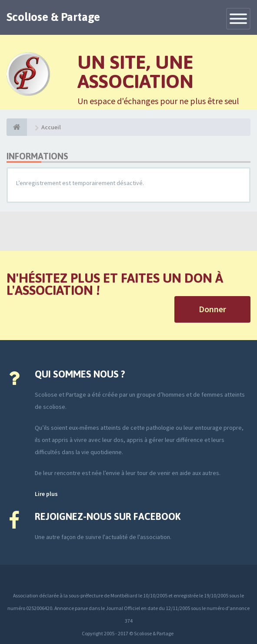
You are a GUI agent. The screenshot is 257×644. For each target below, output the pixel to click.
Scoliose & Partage (53, 17)
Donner (212, 309)
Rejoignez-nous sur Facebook (108, 516)
